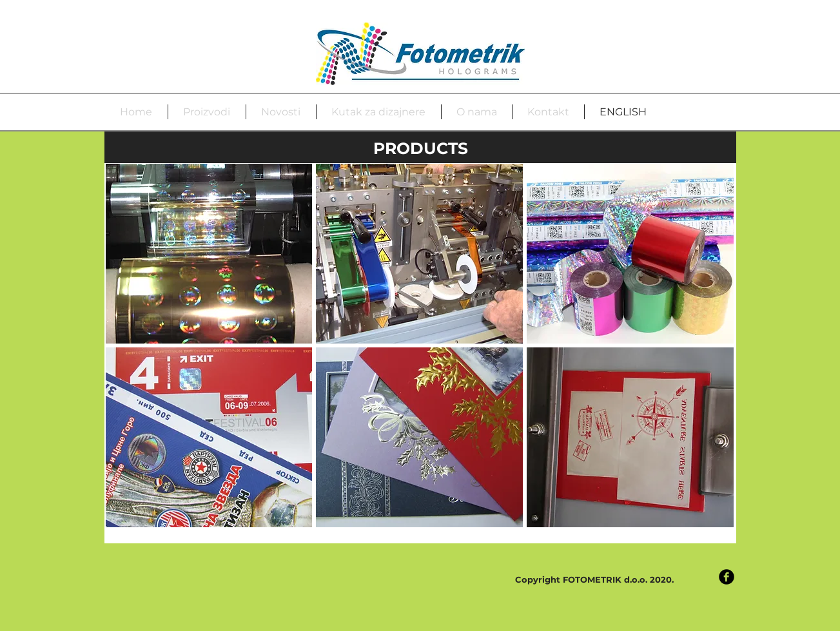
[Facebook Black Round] (727, 577)
